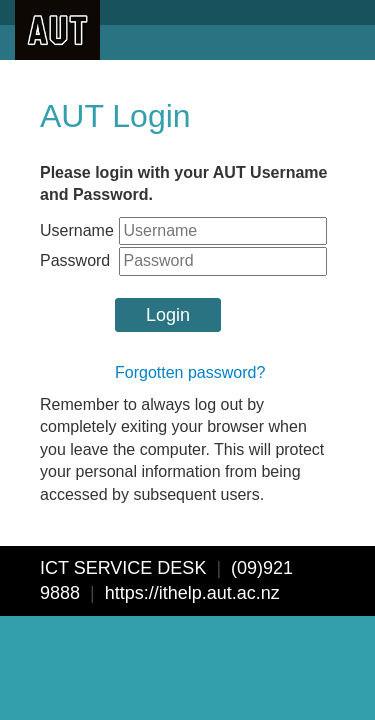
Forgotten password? (190, 372)
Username (77, 230)
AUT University (57, 30)
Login (168, 315)
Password (75, 260)
